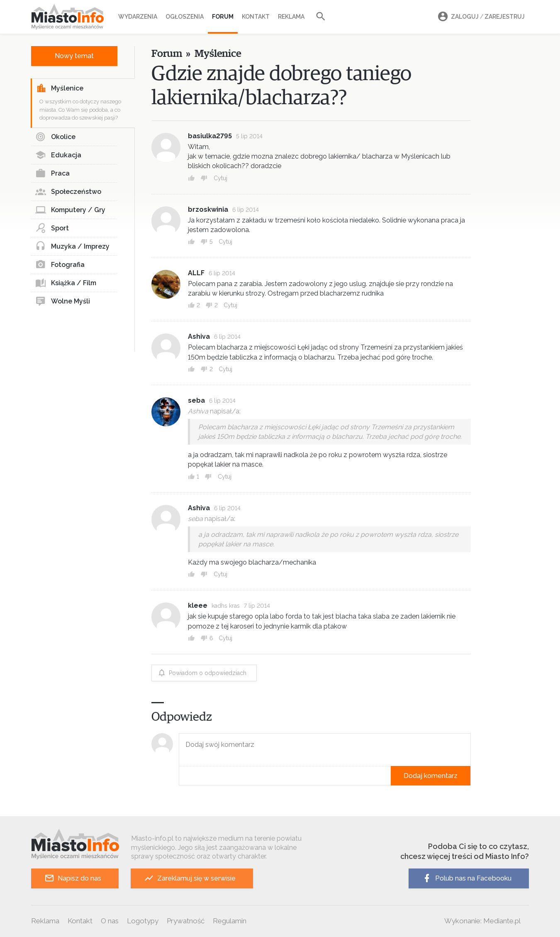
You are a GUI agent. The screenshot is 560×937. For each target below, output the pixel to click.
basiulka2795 (210, 136)
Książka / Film (66, 283)
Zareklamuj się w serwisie (190, 878)
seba (196, 400)
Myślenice (60, 88)
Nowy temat (74, 56)
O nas (110, 921)
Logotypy (143, 921)
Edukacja (58, 155)
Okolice (55, 137)
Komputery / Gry (70, 210)
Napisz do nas (73, 878)
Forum (223, 17)
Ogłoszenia (185, 17)
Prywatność (186, 921)
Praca (52, 174)
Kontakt (256, 17)
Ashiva (199, 336)
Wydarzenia (138, 17)
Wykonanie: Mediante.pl (482, 921)
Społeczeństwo (68, 192)
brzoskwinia (208, 209)
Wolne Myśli (63, 301)
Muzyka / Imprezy (72, 247)
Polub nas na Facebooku (467, 878)
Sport (52, 228)
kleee (198, 606)
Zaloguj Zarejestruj (480, 17)
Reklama (291, 17)
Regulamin (230, 921)
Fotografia (60, 265)
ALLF (196, 273)
